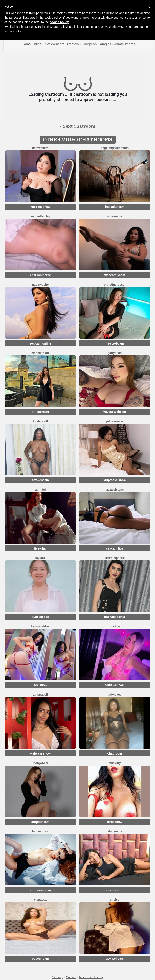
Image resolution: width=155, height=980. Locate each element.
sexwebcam (40, 480)
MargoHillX (40, 763)
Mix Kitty (115, 763)
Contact (71, 977)
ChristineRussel (115, 285)
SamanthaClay (40, 216)
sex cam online (40, 343)
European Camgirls (96, 44)
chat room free (40, 275)
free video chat (115, 617)
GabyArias (115, 353)
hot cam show (40, 207)
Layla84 (40, 558)
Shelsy (115, 900)
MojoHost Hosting (91, 977)
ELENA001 (40, 900)
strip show (115, 822)
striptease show (115, 480)
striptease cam (40, 890)
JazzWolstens (115, 490)
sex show (40, 685)
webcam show (115, 275)
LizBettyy (115, 626)
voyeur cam (40, 959)
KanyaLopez (40, 831)
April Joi (40, 490)
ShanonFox (115, 216)
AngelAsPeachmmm (115, 148)
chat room (115, 753)
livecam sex (40, 617)
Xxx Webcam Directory (61, 44)
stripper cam (40, 822)
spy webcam (115, 959)
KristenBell (40, 421)
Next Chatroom (79, 126)
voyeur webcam (115, 412)
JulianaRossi (115, 421)
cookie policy (59, 22)
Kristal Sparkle (115, 558)
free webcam (115, 343)
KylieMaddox (40, 626)
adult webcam (115, 685)
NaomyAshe (40, 285)
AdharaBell (40, 695)
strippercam (40, 412)
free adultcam (115, 207)
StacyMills (115, 831)
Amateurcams (125, 44)
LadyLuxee (115, 695)
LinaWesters (40, 148)
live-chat (40, 548)
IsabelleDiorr (40, 353)
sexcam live (115, 548)
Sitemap (58, 977)
